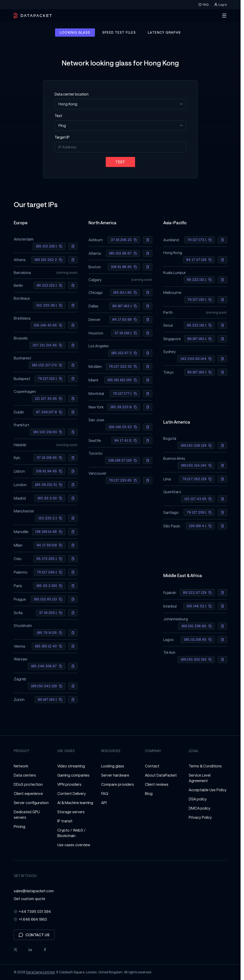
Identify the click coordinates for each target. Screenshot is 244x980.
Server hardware (115, 775)
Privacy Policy (200, 817)
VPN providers (69, 784)
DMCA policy (200, 808)
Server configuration (31, 803)
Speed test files (119, 32)
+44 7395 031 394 (32, 911)
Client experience (28, 793)
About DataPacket (161, 775)
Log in (220, 5)
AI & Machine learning (75, 803)
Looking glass (75, 32)
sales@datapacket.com (34, 891)
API (104, 803)
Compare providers (118, 784)
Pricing (19, 826)
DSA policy (198, 799)
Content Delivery (72, 793)
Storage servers (71, 812)
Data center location (72, 94)
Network (21, 766)
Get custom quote (29, 899)
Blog (149, 793)
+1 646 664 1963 (30, 919)
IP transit (65, 821)
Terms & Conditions (205, 766)
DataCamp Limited (40, 972)
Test (58, 116)
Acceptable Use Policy (208, 790)
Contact (152, 766)
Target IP (62, 137)
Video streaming (71, 766)
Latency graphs (164, 32)
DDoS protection (28, 784)
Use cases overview (74, 845)
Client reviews (157, 784)
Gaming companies (73, 775)
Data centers (25, 775)
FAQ (203, 5)
